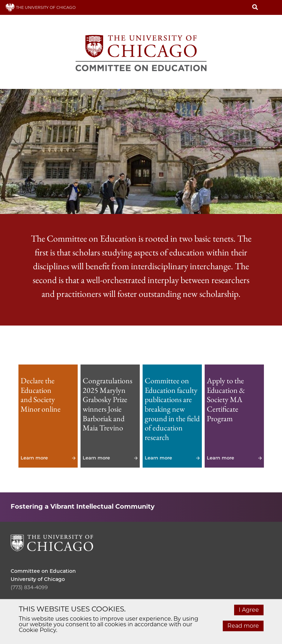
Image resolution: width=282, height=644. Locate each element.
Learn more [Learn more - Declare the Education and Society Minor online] (48, 416)
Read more (243, 626)
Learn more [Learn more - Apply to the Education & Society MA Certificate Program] (234, 416)
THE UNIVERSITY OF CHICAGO (40, 7)
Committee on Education (43, 571)
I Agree (249, 610)
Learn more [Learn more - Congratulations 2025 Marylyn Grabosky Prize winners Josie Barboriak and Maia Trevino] (110, 416)
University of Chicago (38, 579)
